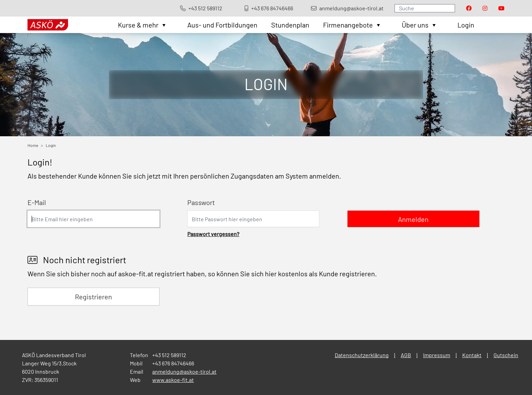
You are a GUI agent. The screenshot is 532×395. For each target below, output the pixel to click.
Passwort (201, 202)
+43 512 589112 (169, 355)
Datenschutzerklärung (362, 355)
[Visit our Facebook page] (469, 8)
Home (33, 145)
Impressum (437, 355)
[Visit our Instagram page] (485, 8)
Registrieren (93, 297)
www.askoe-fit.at (173, 380)
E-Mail (37, 202)
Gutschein (506, 355)
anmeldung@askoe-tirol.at (184, 371)
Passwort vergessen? (213, 234)
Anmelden (413, 219)
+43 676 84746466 (173, 363)
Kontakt (472, 355)
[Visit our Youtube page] (501, 8)
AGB (406, 355)
